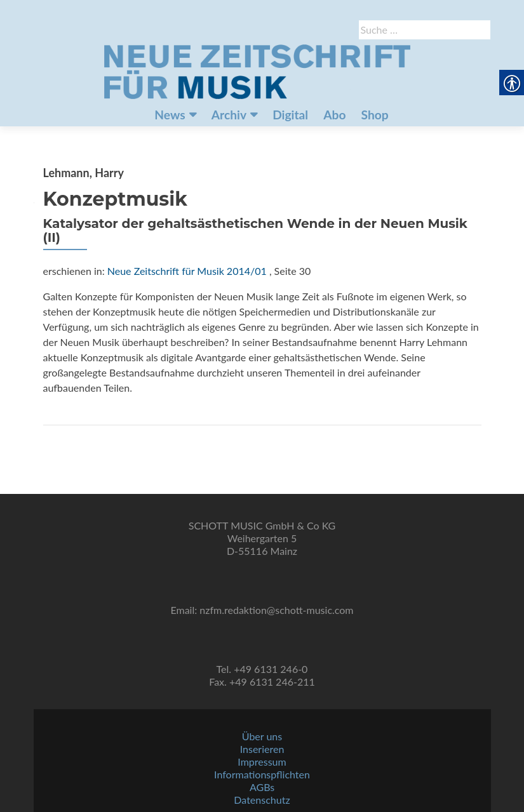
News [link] (170, 115)
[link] (257, 70)
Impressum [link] (262, 762)
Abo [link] (334, 115)
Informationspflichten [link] (262, 774)
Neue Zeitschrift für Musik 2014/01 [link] (187, 271)
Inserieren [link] (262, 749)
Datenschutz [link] (262, 800)
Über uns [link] (262, 736)
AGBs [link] (262, 787)
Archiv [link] (229, 115)
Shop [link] (375, 115)
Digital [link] (290, 115)
